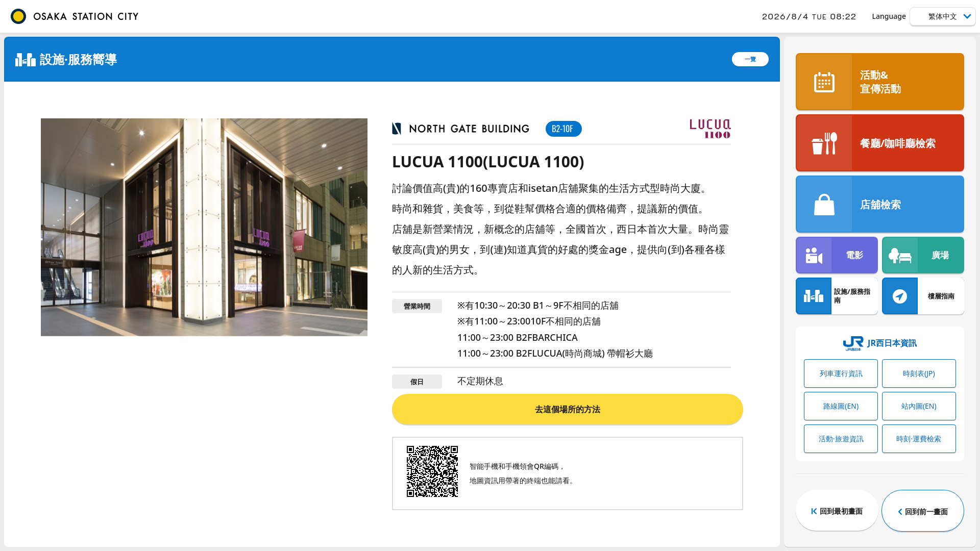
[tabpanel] (204, 227)
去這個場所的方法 (568, 409)
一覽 (750, 59)
